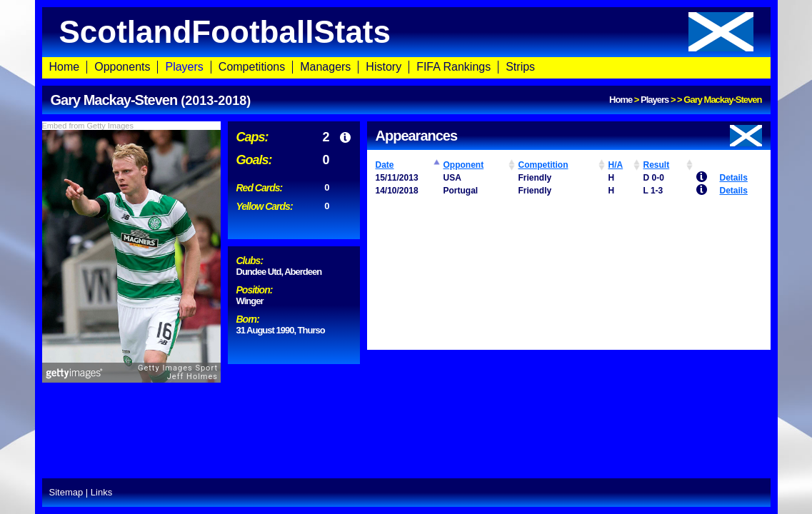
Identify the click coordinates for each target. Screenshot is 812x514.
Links (101, 492)
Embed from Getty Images (88, 126)
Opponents (122, 67)
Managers (325, 67)
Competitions (252, 67)
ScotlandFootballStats (406, 32)
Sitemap (66, 492)
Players (184, 67)
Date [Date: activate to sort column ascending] (385, 165)
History (384, 67)
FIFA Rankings (453, 67)
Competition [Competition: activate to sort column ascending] (543, 165)
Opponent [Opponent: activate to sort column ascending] (464, 165)
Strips (520, 67)
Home (65, 67)
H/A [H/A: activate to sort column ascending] (616, 165)
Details (734, 178)
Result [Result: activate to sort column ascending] (657, 165)
